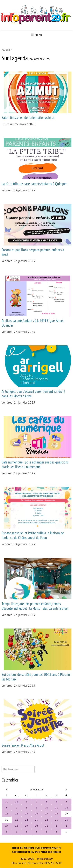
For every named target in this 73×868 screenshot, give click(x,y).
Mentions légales (51, 852)
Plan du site (19, 863)
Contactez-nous (21, 852)
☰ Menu (36, 35)
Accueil (6, 50)
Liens (35, 852)
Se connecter (36, 863)
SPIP (59, 863)
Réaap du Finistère (23, 848)
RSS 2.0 (50, 863)
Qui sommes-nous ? (48, 848)
